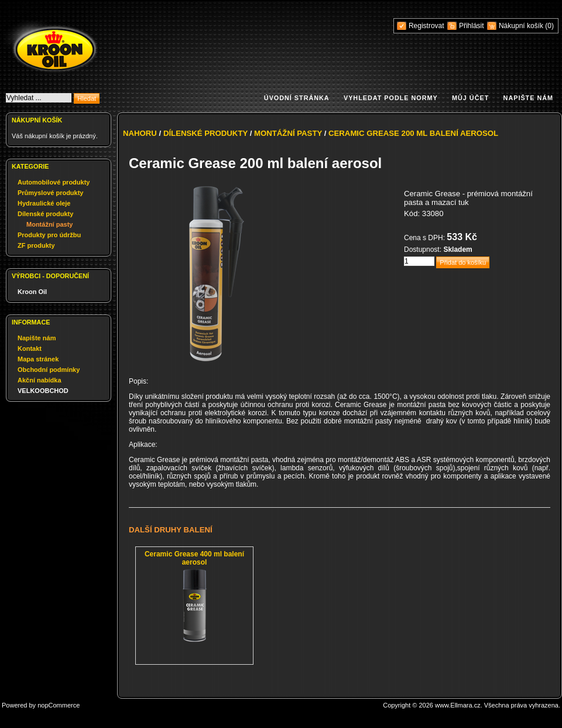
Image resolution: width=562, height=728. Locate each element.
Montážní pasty (49, 224)
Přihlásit (472, 26)
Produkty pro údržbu (49, 235)
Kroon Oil (32, 292)
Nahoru (140, 133)
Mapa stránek (38, 359)
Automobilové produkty (54, 182)
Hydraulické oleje (44, 203)
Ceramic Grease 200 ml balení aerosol (413, 133)
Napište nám (528, 98)
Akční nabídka (40, 380)
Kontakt (30, 348)
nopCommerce (59, 705)
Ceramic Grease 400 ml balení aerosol (194, 558)
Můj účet (470, 98)
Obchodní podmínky (49, 370)
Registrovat (426, 26)
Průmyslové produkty (50, 193)
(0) (549, 26)
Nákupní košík (522, 26)
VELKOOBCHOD (43, 391)
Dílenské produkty (45, 214)
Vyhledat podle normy (391, 98)
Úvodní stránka (297, 98)
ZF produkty (36, 245)
